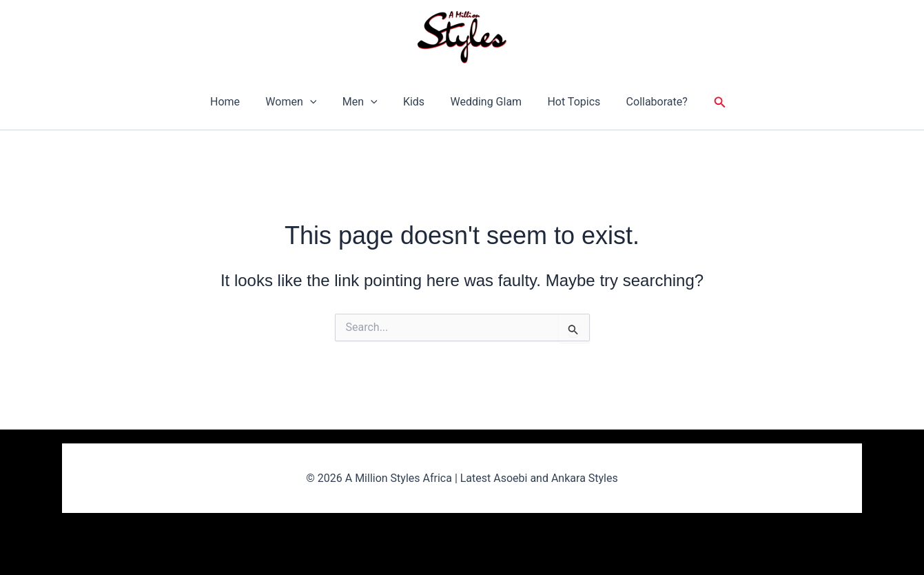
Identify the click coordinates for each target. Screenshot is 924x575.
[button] (317, 102)
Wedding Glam (482, 102)
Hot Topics (567, 102)
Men (363, 102)
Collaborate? (646, 102)
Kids (414, 102)
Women (298, 102)
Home (236, 102)
